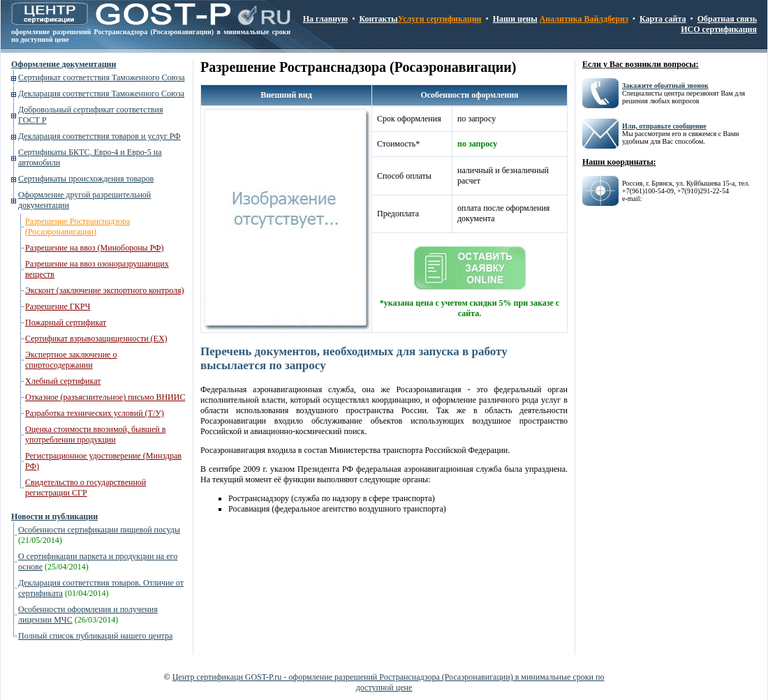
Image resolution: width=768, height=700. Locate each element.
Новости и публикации (54, 516)
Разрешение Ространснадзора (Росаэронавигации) (77, 226)
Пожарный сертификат (66, 322)
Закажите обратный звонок (665, 85)
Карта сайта (663, 19)
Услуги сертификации (440, 19)
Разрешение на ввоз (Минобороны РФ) (95, 248)
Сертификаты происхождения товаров (86, 179)
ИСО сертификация (719, 29)
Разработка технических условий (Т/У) (95, 413)
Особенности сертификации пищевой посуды (99, 530)
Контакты (378, 19)
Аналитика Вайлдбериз (584, 19)
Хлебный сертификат (63, 381)
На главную (325, 19)
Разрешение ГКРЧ (58, 306)
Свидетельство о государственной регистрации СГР (86, 487)
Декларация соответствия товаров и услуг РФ (99, 136)
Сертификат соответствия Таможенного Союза (102, 77)
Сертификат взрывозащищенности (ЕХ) (96, 338)
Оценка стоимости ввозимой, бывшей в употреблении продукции (95, 434)
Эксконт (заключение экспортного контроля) (105, 290)
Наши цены (515, 19)
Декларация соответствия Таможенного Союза (101, 94)
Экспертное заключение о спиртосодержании (71, 360)
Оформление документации (64, 64)
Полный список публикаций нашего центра (95, 636)
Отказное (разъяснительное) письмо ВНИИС (105, 397)
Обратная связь (727, 19)
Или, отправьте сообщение (664, 126)
